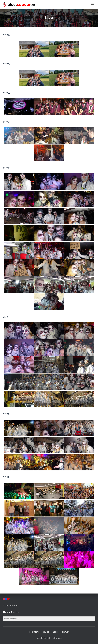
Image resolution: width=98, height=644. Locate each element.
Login (55, 632)
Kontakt (65, 632)
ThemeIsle (58, 638)
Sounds (46, 632)
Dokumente (34, 632)
